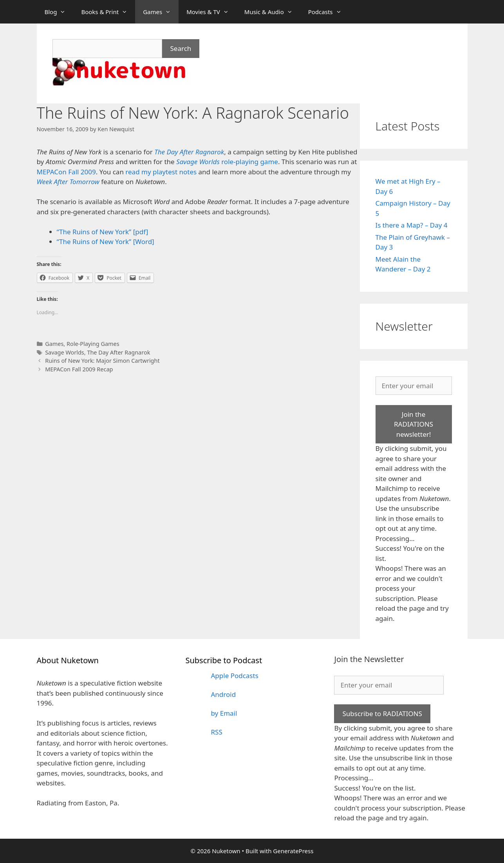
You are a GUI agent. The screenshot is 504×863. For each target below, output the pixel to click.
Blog (59, 12)
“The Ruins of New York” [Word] (106, 242)
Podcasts (329, 12)
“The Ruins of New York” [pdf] (103, 232)
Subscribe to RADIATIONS (382, 714)
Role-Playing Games (93, 344)
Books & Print (108, 12)
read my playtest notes (161, 172)
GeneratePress (293, 851)
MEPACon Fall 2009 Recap (79, 369)
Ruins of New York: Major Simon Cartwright (102, 361)
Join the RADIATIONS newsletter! (414, 424)
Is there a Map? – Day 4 (412, 225)
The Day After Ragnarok (118, 352)
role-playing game (227, 162)
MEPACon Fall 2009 (66, 172)
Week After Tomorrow (68, 182)
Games (161, 12)
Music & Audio (272, 12)
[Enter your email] (414, 386)
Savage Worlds (65, 352)
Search (181, 48)
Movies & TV (211, 12)
